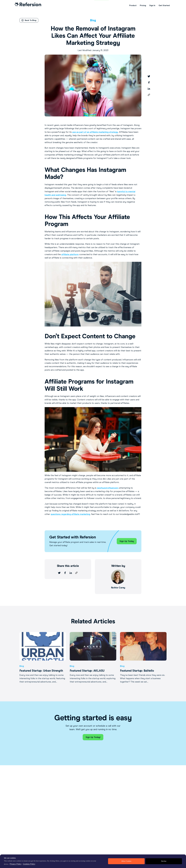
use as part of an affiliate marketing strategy (95, 132)
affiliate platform (70, 254)
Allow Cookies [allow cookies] (126, 861)
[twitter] (149, 76)
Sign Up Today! (93, 737)
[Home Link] (28, 5)
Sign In (152, 5)
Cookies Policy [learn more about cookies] (29, 864)
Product (133, 5)
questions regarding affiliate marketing (70, 514)
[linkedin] (149, 89)
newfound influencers (108, 488)
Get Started (164, 5)
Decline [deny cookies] (164, 861)
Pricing (143, 5)
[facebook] (149, 82)
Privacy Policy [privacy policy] (16, 864)
